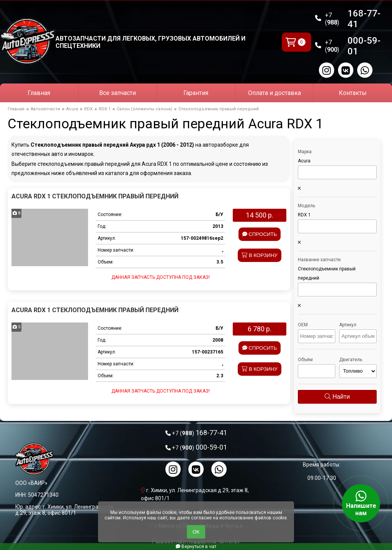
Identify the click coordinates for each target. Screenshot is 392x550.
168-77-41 (353, 19)
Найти (337, 397)
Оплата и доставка (274, 93)
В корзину (260, 255)
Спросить (260, 234)
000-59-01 (353, 46)
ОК (196, 532)
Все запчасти (118, 93)
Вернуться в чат (196, 547)
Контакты (353, 93)
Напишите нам (361, 503)
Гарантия (196, 93)
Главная (39, 93)
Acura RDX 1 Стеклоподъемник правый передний (95, 196)
